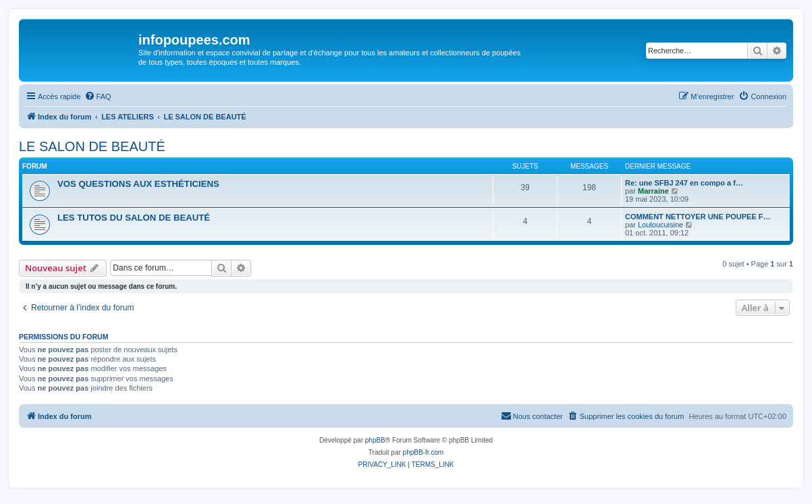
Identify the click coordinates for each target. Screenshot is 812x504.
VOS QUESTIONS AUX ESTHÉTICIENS (138, 184)
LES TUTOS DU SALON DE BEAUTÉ (134, 218)
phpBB (375, 440)
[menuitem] (98, 96)
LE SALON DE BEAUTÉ (92, 146)
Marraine (653, 191)
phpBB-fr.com (424, 452)
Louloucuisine (660, 225)
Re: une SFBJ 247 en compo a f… (684, 183)
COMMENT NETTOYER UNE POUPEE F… (698, 217)
